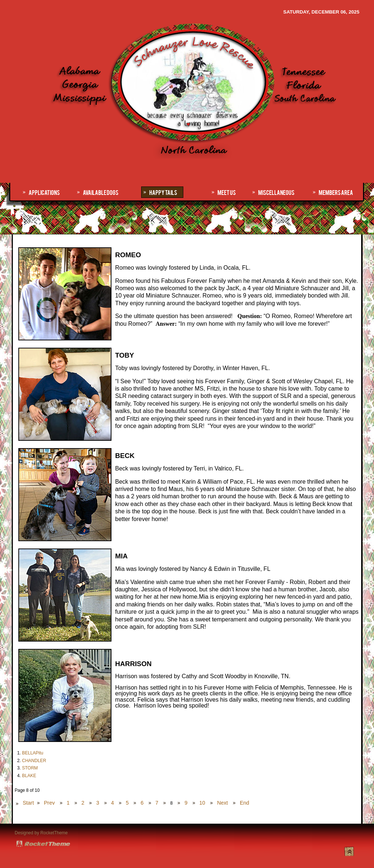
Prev (49, 803)
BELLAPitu (33, 753)
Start (28, 803)
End (245, 803)
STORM (30, 768)
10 (202, 803)
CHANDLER (34, 761)
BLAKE (29, 776)
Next (223, 803)
